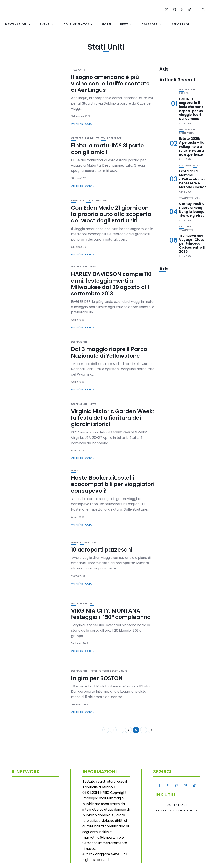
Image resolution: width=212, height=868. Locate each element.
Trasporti (150, 24)
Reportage (181, 24)
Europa (184, 93)
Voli (197, 198)
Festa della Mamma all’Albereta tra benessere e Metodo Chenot (192, 179)
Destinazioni (16, 24)
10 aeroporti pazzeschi (102, 550)
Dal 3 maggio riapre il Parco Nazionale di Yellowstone (109, 352)
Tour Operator (76, 24)
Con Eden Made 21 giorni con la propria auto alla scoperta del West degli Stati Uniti (111, 214)
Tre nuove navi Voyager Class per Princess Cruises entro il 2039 (192, 244)
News (125, 24)
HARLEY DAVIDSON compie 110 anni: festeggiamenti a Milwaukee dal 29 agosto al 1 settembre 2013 (111, 284)
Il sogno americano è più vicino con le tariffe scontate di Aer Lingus (110, 84)
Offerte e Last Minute (85, 138)
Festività (185, 165)
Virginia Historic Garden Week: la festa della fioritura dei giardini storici (112, 418)
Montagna (186, 133)
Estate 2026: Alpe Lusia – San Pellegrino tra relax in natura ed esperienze (193, 147)
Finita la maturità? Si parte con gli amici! (107, 149)
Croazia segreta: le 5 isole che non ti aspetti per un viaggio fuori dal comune (192, 109)
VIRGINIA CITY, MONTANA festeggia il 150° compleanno (111, 614)
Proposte (78, 200)
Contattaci (177, 805)
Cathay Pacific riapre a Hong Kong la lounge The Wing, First (192, 210)
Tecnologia (88, 542)
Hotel (107, 24)
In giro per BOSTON (97, 678)
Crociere (185, 227)
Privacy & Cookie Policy (177, 811)
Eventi (45, 24)
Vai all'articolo (82, 124)
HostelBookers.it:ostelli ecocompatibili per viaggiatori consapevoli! (113, 484)
